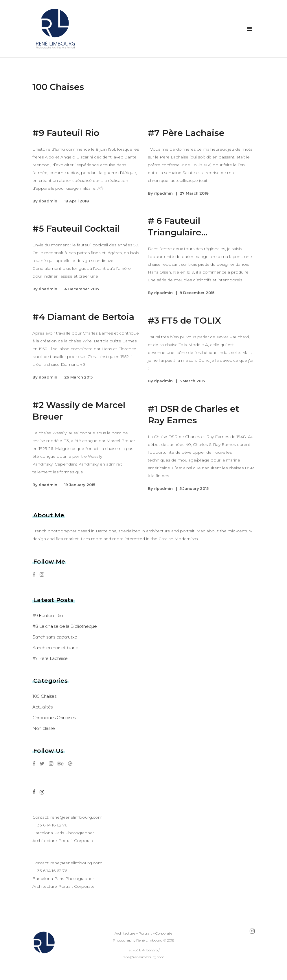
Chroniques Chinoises (54, 718)
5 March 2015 (192, 381)
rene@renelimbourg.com (76, 817)
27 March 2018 (194, 193)
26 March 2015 (78, 377)
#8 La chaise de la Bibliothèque (65, 626)
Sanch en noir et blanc (55, 648)
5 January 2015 (194, 488)
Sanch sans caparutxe (55, 637)
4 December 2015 (82, 289)
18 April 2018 (77, 201)
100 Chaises (44, 696)
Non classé (44, 728)
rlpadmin (48, 201)
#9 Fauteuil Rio (66, 133)
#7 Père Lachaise (186, 133)
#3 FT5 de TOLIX (184, 321)
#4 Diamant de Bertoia (83, 317)
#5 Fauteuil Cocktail (76, 229)
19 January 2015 (80, 485)
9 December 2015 (197, 293)
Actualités (43, 707)
